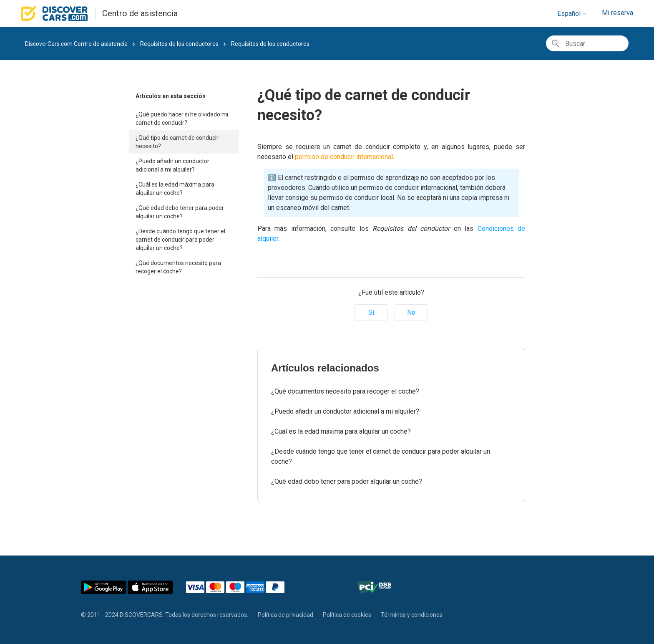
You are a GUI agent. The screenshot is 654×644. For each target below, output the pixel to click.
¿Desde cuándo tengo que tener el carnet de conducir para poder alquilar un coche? (180, 240)
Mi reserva (618, 13)
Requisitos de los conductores (180, 44)
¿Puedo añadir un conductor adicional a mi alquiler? (172, 165)
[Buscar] (587, 43)
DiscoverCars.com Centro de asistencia (76, 44)
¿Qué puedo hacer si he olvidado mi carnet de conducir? (182, 119)
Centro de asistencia (140, 13)
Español (572, 14)
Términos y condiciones (412, 615)
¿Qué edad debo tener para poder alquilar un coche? (180, 212)
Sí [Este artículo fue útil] (371, 312)
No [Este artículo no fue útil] (411, 312)
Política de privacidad (285, 615)
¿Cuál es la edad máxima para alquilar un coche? (175, 189)
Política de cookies (347, 615)
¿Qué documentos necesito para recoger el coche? (178, 267)
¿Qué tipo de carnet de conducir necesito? (177, 142)
